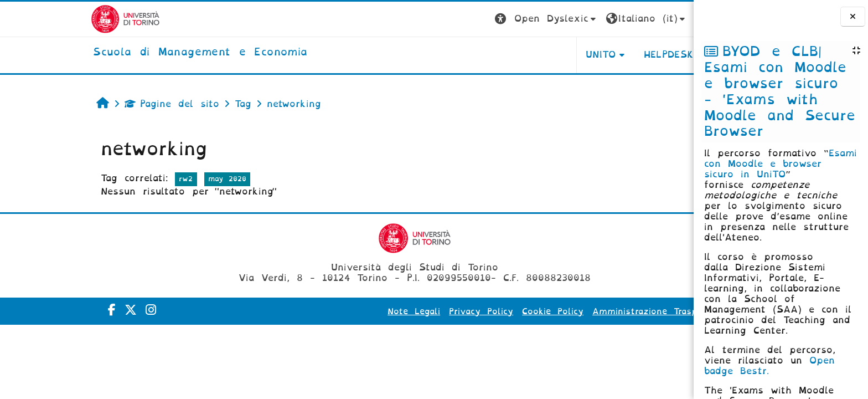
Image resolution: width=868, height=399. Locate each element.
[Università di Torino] (58, 19)
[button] (479, 19)
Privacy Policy (414, 311)
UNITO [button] (533, 55)
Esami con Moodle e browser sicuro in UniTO (781, 164)
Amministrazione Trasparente (591, 311)
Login (649, 19)
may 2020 (159, 179)
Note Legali (346, 311)
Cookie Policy (485, 311)
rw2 (118, 179)
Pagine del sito (104, 104)
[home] (133, 53)
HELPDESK (601, 55)
